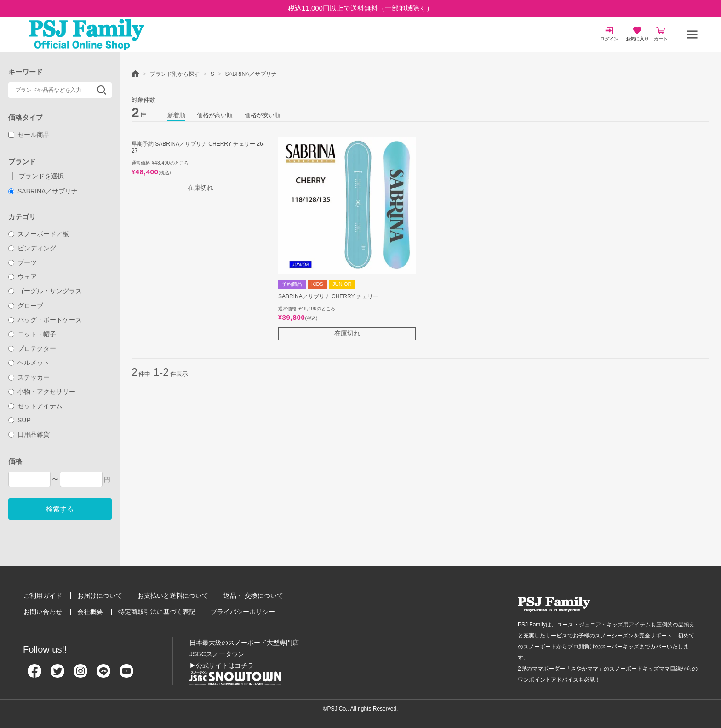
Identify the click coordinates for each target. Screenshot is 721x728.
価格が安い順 (263, 115)
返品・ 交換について (253, 596)
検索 (102, 90)
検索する (60, 509)
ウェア (23, 277)
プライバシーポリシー (243, 612)
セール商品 (29, 135)
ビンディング (32, 248)
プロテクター (32, 348)
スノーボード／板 (39, 234)
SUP (20, 420)
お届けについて (100, 596)
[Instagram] (80, 675)
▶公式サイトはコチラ (222, 665)
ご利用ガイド (43, 596)
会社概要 (90, 612)
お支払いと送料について (173, 596)
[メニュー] (692, 34)
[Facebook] (34, 675)
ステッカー (29, 377)
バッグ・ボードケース (45, 320)
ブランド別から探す (175, 74)
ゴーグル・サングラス (45, 291)
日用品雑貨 (29, 434)
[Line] (103, 675)
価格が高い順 (215, 115)
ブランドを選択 (41, 176)
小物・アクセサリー (42, 392)
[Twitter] (57, 675)
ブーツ (23, 262)
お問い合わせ (43, 612)
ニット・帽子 (32, 334)
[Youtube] (126, 675)
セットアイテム (36, 406)
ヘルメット (29, 363)
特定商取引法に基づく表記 (157, 612)
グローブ (26, 306)
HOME (135, 73)
